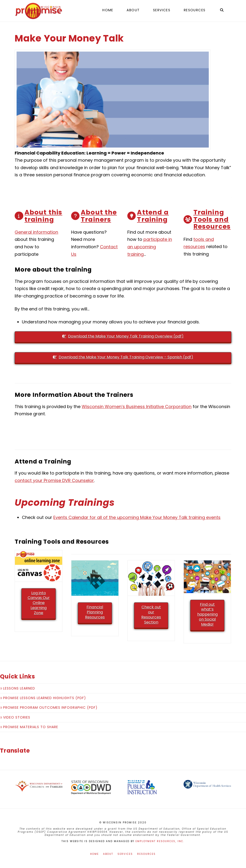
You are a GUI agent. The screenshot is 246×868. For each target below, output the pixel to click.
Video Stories (15, 717)
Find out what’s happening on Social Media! (207, 614)
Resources (146, 854)
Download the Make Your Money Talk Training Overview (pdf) (123, 336)
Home (94, 854)
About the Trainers (99, 216)
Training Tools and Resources (212, 219)
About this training (43, 216)
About (108, 854)
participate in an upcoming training (150, 247)
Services (125, 854)
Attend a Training (153, 216)
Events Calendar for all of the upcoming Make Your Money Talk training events (137, 517)
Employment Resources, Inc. (160, 841)
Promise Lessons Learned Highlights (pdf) (43, 698)
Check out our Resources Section (151, 615)
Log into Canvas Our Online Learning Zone (39, 603)
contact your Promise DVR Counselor (54, 480)
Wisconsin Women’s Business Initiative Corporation (137, 407)
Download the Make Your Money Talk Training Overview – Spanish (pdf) (123, 357)
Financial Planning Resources (95, 612)
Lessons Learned (18, 688)
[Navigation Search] (221, 11)
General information (36, 232)
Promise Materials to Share (29, 727)
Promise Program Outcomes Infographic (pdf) (49, 707)
